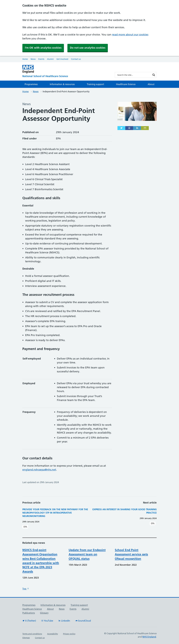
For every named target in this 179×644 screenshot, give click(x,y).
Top (26, 589)
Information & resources (62, 84)
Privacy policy (69, 634)
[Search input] (134, 75)
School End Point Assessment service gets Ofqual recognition (131, 554)
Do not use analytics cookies (88, 48)
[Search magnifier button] (154, 75)
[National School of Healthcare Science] (66, 76)
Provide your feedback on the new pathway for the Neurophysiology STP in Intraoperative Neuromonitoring (55, 513)
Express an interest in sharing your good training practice (125, 511)
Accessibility (53, 634)
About (151, 84)
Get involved (62, 59)
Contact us (76, 59)
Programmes (31, 84)
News (33, 59)
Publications (29, 613)
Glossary (44, 613)
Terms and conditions (32, 634)
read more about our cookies (130, 35)
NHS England (149, 637)
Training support (95, 84)
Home (25, 59)
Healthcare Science (126, 84)
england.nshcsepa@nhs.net (39, 470)
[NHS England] (66, 69)
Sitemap (26, 638)
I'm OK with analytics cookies (43, 48)
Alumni (50, 59)
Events (41, 59)
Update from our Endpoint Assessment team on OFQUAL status (87, 554)
